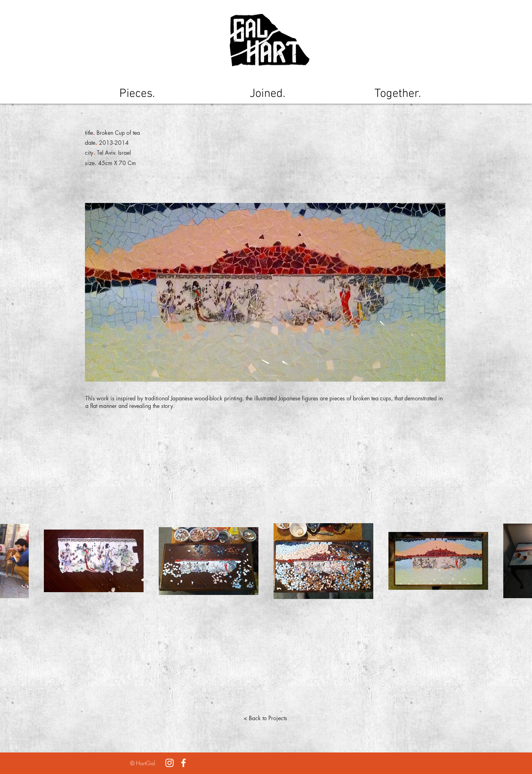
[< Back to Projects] (265, 718)
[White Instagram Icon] (169, 763)
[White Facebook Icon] (183, 763)
